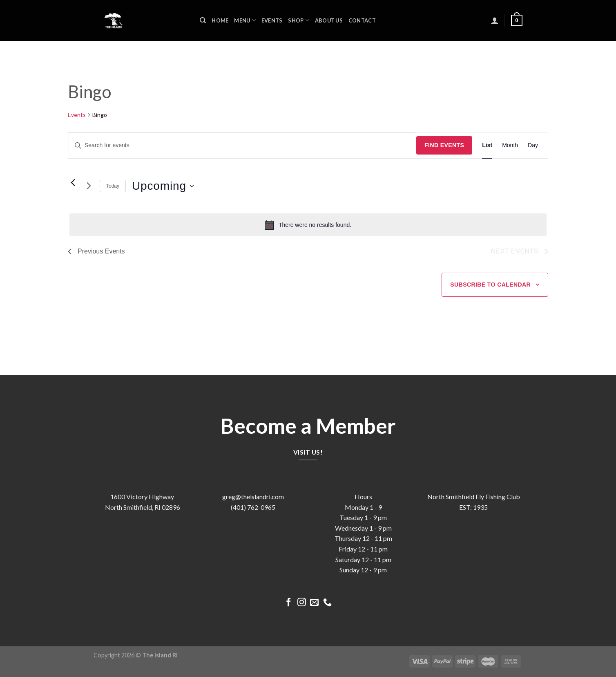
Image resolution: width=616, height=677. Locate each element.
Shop (298, 20)
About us (329, 20)
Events (272, 20)
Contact (362, 20)
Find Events (444, 145)
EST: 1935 (473, 507)
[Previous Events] (73, 183)
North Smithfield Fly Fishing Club (474, 497)
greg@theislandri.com (253, 497)
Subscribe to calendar (490, 285)
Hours (363, 497)
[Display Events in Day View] (533, 145)
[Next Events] (89, 186)
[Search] (203, 20)
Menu (245, 20)
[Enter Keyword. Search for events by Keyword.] (242, 145)
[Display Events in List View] (487, 145)
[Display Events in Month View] (510, 145)
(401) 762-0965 (253, 507)
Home (220, 20)
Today (113, 186)
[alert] (308, 225)
